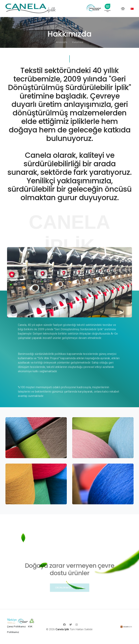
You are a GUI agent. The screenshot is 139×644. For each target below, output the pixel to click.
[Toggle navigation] (123, 9)
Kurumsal (78, 42)
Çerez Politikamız (16, 627)
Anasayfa (62, 42)
